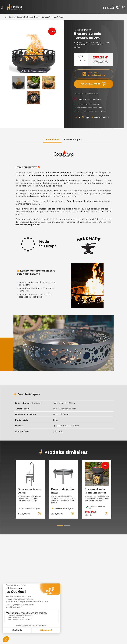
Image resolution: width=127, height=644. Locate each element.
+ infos (77, 47)
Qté (81, 56)
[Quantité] (80, 61)
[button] (64, 343)
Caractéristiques (73, 140)
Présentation (52, 140)
